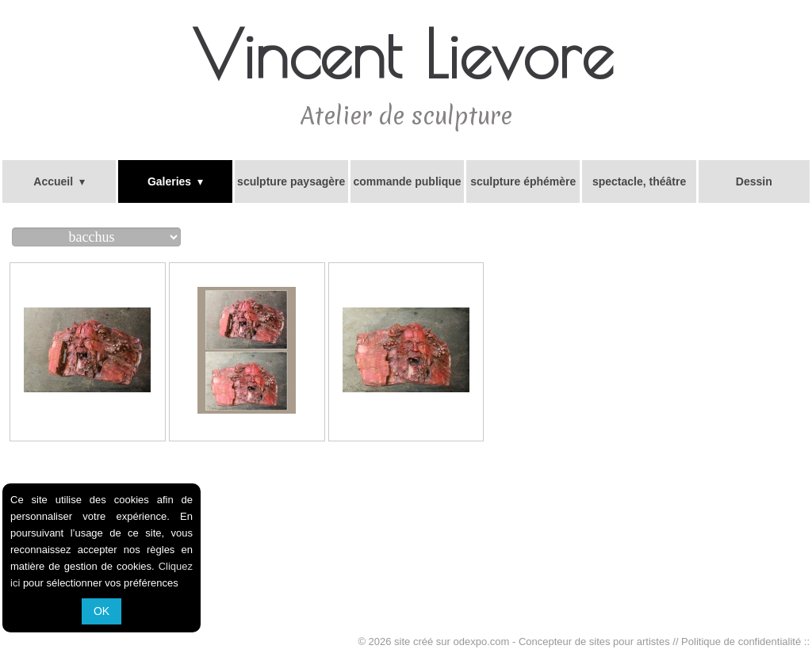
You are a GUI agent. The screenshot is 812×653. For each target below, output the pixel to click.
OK (101, 611)
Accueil (59, 181)
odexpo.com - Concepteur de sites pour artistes (562, 642)
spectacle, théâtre (639, 181)
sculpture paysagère (291, 181)
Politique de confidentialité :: (745, 642)
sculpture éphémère (523, 181)
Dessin (754, 181)
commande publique (407, 181)
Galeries (175, 181)
